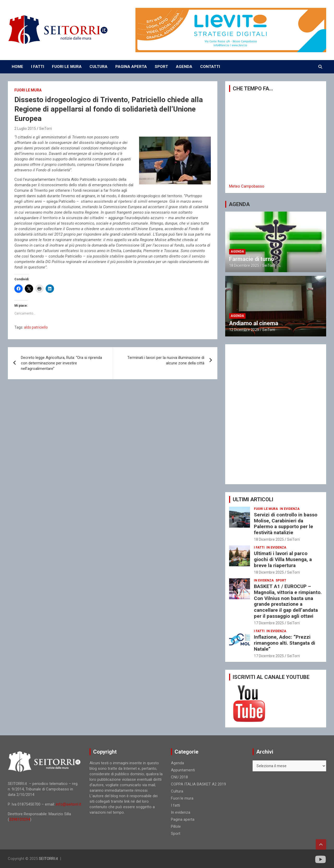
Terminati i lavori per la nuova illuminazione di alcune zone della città (166, 360)
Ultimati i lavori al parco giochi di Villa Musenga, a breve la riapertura (283, 559)
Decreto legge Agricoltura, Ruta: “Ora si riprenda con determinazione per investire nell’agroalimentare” (61, 363)
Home (17, 67)
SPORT (161, 67)
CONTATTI (210, 67)
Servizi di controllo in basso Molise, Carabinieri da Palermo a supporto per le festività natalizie (286, 524)
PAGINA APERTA (131, 67)
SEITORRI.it (48, 859)
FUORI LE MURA (67, 67)
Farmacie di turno (252, 259)
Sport (281, 580)
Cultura (177, 791)
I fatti (259, 547)
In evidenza (290, 509)
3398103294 (20, 819)
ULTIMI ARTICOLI (253, 499)
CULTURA (99, 67)
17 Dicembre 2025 (269, 623)
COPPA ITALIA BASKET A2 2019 (198, 784)
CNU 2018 (179, 777)
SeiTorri (46, 129)
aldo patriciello (36, 327)
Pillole (176, 826)
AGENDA (184, 67)
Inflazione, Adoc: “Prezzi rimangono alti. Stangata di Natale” (285, 643)
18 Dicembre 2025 (244, 265)
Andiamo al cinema (254, 323)
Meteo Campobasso (247, 186)
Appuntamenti (183, 770)
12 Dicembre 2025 (244, 330)
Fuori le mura (28, 90)
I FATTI (38, 67)
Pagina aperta (183, 819)
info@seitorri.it (68, 804)
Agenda (237, 252)
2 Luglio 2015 (25, 129)
